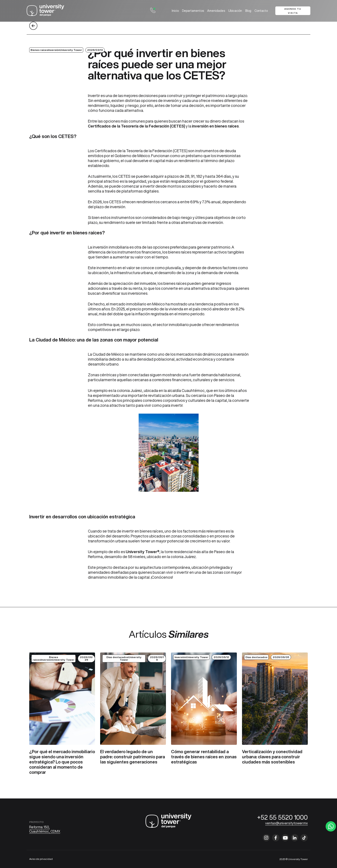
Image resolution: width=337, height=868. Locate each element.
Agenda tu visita (293, 11)
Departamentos (193, 11)
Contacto (261, 11)
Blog (248, 11)
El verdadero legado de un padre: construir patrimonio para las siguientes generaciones (133, 757)
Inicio (175, 11)
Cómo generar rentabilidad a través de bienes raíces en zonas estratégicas (204, 757)
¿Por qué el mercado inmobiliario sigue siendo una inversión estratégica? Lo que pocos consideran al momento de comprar (62, 762)
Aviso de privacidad (41, 859)
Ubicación (235, 11)
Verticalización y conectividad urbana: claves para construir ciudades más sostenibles (272, 757)
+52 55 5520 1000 (283, 817)
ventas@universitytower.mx (286, 823)
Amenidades (216, 11)
